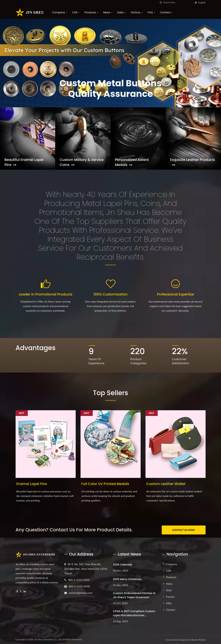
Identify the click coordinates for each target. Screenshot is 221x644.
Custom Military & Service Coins (82, 162)
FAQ (151, 12)
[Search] (178, 3)
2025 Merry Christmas (127, 579)
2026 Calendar (123, 565)
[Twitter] (21, 591)
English (202, 3)
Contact (166, 12)
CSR (76, 12)
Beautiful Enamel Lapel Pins (24, 162)
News (108, 12)
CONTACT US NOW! (184, 530)
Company (60, 12)
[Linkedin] (25, 591)
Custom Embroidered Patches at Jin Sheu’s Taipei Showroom (134, 595)
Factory (137, 12)
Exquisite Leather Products (193, 162)
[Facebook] (17, 591)
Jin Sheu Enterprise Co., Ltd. (48, 639)
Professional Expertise (175, 294)
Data (122, 12)
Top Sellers (110, 393)
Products (91, 12)
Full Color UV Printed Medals (105, 484)
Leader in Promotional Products (45, 294)
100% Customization (110, 294)
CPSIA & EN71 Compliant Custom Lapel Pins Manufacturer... (134, 613)
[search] (161, 3)
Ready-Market (199, 640)
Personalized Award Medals (132, 162)
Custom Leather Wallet (166, 484)
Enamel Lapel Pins (32, 484)
